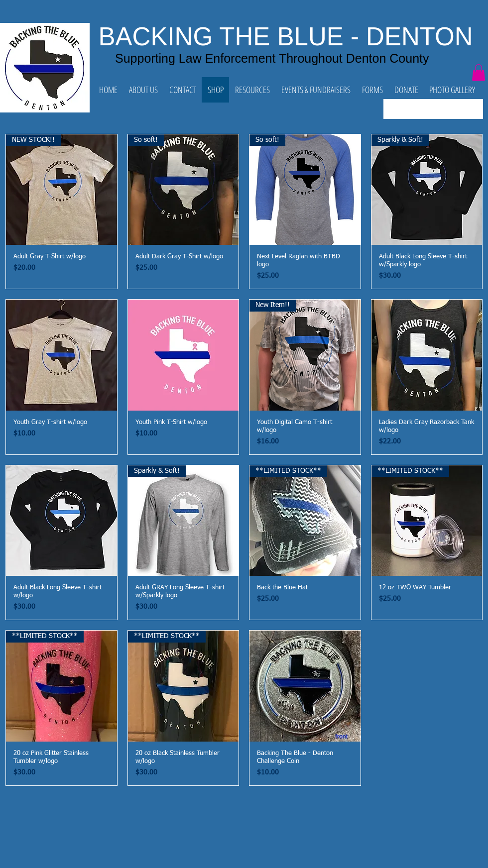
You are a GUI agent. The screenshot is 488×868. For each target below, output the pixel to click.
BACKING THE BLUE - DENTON (286, 37)
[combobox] (433, 109)
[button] (479, 72)
